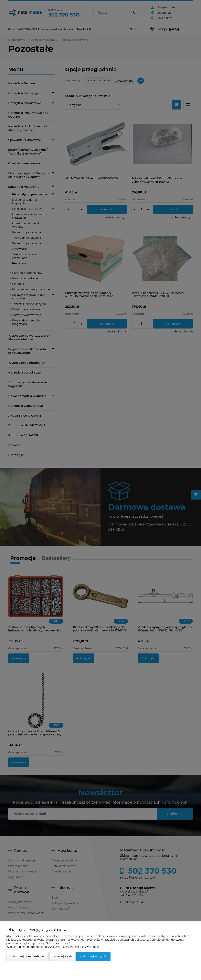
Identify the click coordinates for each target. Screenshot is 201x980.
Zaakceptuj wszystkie (93, 956)
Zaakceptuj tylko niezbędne (27, 956)
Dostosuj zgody (63, 956)
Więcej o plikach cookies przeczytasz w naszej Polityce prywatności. (53, 947)
